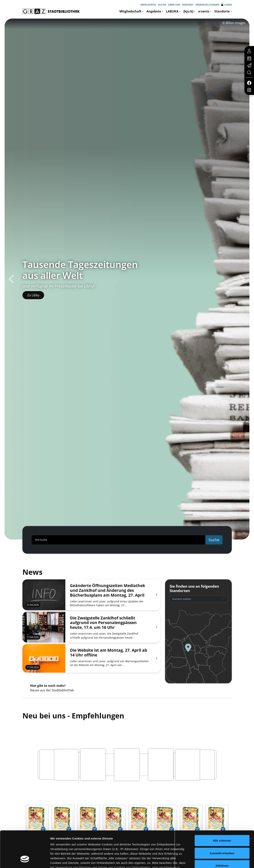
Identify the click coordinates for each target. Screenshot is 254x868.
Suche (162, 5)
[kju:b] (188, 11)
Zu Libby (33, 295)
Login (226, 5)
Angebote (154, 11)
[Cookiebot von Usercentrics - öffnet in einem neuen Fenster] (25, 861)
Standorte (222, 11)
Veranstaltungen (207, 5)
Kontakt (188, 5)
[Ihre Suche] (119, 540)
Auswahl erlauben (222, 822)
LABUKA (172, 11)
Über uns (174, 5)
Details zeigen (204, 860)
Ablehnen (222, 835)
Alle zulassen (222, 809)
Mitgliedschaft (130, 11)
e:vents (204, 11)
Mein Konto (148, 5)
